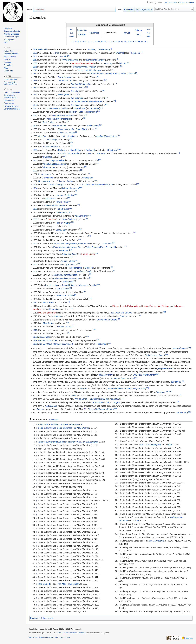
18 (111, 42)
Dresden (131, 74)
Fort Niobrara (51, 406)
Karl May (92, 49)
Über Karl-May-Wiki (46, 637)
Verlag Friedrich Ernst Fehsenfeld (100, 247)
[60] (71, 257)
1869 (35, 63)
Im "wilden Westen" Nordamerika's (87, 101)
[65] (90, 274)
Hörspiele (8, 62)
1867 (35, 60)
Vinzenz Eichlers (51, 147)
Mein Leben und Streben (121, 313)
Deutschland (80, 108)
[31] (178, 153)
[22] (67, 122)
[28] (71, 142)
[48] (89, 215)
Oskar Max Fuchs (67, 133)
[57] (125, 246)
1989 (35, 340)
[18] (101, 108)
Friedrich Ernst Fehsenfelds (58, 119)
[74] (71, 309)
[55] (79, 239)
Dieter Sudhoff (44, 428)
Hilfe (6, 42)
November (94, 33)
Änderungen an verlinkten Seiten (10, 97)
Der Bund (52, 219)
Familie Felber (62, 202)
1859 (35, 49)
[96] (189, 412)
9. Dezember (48, 178)
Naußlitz (63, 56)
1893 (35, 115)
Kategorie (35, 618)
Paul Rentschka (75, 268)
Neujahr (83, 389)
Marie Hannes (45, 174)
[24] (96, 128)
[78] (68, 322)
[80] (94, 329)
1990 (35, 344)
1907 (35, 244)
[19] (99, 111)
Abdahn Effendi (84, 271)
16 (105, 42)
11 (91, 42)
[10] (106, 80)
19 (113, 42)
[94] (178, 402)
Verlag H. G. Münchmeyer (89, 70)
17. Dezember (101, 344)
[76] (139, 315)
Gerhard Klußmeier (58, 442)
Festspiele (8, 65)
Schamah (57, 316)
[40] (81, 187)
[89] (183, 381)
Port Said (62, 153)
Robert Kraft (9, 51)
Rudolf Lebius (69, 219)
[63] (112, 267)
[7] (113, 69)
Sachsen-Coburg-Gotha (82, 63)
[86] (166, 354)
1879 (35, 88)
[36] (81, 170)
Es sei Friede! (45, 337)
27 (136, 42)
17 (108, 42)
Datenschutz (33, 637)
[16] (114, 101)
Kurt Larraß (64, 250)
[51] (70, 225)
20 (116, 42)
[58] (71, 250)
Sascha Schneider (11, 54)
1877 (35, 74)
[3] (68, 56)
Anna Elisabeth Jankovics (55, 164)
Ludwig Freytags (56, 185)
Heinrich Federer (149, 306)
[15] (106, 97)
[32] (65, 156)
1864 (35, 56)
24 (128, 42)
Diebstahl (43, 49)
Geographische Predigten (85, 67)
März (138, 34)
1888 (35, 105)
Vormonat (95, 108)
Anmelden (190, 3)
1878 (35, 81)
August (71, 36)
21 (119, 42)
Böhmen (123, 63)
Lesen (119, 9)
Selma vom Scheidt (66, 296)
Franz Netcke (63, 289)
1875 (35, 67)
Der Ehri (75, 91)
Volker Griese (44, 424)
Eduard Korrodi (119, 306)
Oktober (82, 34)
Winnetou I (176, 382)
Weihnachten (93, 126)
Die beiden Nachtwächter (144, 375)
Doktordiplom (87, 178)
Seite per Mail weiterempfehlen (10, 83)
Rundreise (63, 108)
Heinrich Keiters (69, 136)
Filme (6, 68)
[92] (180, 395)
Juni (71, 30)
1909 (35, 271)
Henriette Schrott (64, 327)
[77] (119, 319)
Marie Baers (49, 303)
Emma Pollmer (78, 88)
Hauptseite (8, 28)
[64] (114, 271)
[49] (86, 219)
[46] (71, 208)
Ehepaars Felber (57, 160)
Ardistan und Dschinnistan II (66, 278)
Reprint (42, 340)
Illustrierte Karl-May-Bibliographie (83, 442)
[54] (89, 236)
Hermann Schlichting (65, 195)
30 (145, 42)
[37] (89, 173)
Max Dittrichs (49, 323)
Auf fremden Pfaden (105, 409)
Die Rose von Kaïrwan (63, 115)
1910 (35, 303)
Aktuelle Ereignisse (11, 34)
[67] (74, 281)
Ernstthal (120, 53)
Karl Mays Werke (156, 541)
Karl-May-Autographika (151, 445)
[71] (76, 295)
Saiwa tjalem (63, 94)
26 (133, 42)
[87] (158, 374)
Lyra (57, 53)
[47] (70, 212)
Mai (148, 33)
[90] (147, 388)
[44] (70, 201)
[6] (121, 66)
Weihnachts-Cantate (95, 60)
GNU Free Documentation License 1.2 (72, 633)
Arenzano (101, 153)
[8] (136, 73)
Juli (71, 33)
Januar (127, 33)
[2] (142, 52)
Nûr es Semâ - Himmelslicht (88, 399)
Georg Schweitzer (69, 264)
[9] (97, 76)
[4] (117, 59)
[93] (122, 398)
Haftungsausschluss (63, 637)
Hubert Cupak (63, 209)
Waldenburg (104, 49)
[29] (71, 146)
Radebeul (90, 150)
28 (139, 42)
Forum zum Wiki (10, 79)
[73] (68, 302)
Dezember (111, 33)
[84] (109, 343)
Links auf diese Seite (12, 93)
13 (96, 42)
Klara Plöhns (76, 150)
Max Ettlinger (164, 306)
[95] (116, 408)
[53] (135, 232)
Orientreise (112, 150)
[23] (101, 125)
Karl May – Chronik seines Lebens (67, 424)
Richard (62, 150)
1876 (35, 70)
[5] (128, 62)
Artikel (30, 9)
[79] (73, 326)
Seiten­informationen (12, 109)
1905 (35, 209)
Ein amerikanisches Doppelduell (72, 129)
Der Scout (76, 105)
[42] (76, 194)
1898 (35, 136)
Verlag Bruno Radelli (116, 74)
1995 (136, 521)
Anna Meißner (81, 216)
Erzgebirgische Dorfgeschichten (68, 247)
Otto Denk (43, 136)
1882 (35, 94)
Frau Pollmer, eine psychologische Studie (71, 244)
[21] (84, 118)
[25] (76, 132)
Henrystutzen (44, 181)
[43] (69, 198)
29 (142, 42)
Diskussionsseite (170, 3)
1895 (35, 129)
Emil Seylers (49, 122)
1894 (35, 126)
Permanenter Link (11, 106)
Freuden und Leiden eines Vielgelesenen (127, 389)
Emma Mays (52, 108)
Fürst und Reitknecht (80, 84)
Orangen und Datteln (110, 399)
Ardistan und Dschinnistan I (66, 275)
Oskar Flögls (51, 140)
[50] (72, 222)
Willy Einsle (68, 282)
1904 (35, 188)
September (82, 30)
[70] (84, 291)
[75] (164, 312)
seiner (73, 396)
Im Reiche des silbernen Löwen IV (97, 185)
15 (102, 42)
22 (122, 42)
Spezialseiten (9, 100)
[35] (86, 167)
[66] (91, 278)
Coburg (109, 63)
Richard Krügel (68, 285)
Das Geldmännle (179, 348)
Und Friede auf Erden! (107, 320)
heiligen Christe (106, 375)
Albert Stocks (49, 167)
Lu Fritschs (51, 199)
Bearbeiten (54, 420)
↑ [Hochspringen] (36, 424)
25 (130, 42)
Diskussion (39, 9)
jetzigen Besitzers (166, 368)
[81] (69, 333)
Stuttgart (124, 316)
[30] (119, 149)
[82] (87, 336)
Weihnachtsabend (70, 60)
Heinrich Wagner (63, 223)
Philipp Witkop (134, 306)
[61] (76, 260)
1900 (35, 160)
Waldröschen (51, 340)
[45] (78, 205)
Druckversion (9, 103)
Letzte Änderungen (11, 37)
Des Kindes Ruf (65, 81)
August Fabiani (68, 261)
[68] (98, 284)
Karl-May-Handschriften (68, 584)
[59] (96, 253)
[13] (104, 90)
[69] (70, 288)
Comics (7, 59)
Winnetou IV (182, 413)
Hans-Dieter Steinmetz (61, 428)
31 (148, 42)
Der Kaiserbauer (65, 77)
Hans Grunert (44, 584)
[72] (90, 298)
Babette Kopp (63, 212)
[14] (79, 94)
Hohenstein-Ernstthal (87, 285)
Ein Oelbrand (77, 98)
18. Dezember (74, 153)
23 (125, 42)
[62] (79, 264)
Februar (138, 30)
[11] (115, 83)
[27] (70, 139)
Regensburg (92, 112)
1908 (35, 264)
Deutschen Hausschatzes (105, 136)
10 (88, 42)
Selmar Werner (10, 57)
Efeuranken (54, 309)
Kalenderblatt (47, 618)
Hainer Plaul (43, 442)
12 (93, 42)
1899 (35, 150)
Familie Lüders (88, 254)
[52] (81, 229)
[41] (76, 191)
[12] (86, 87)
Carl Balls (47, 157)
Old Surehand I (60, 126)
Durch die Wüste (70, 254)
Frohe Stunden (96, 74)
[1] (111, 49)
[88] (136, 378)
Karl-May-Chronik (81, 428)
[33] (100, 160)
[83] (98, 340)
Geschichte (8, 71)
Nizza (89, 153)
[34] (97, 163)
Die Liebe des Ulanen (154, 355)
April (148, 30)
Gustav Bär (61, 230)
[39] (138, 184)
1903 (35, 185)
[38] (96, 180)
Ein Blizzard (90, 409)
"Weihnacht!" (162, 392)
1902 (35, 171)
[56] (114, 243)
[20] (86, 115)
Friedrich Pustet (76, 112)
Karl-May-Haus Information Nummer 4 (56, 344)
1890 (35, 108)
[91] (170, 391)
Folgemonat (135, 53)
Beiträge (181, 3)
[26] (118, 135)
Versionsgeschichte (144, 9)
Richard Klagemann (70, 188)
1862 (35, 53)
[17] (107, 104)
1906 (35, 219)
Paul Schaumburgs (47, 313)
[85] (189, 348)
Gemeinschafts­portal (12, 31)
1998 (170, 445)
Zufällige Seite (9, 40)
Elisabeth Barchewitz (55, 205)
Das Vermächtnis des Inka (122, 378)
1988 (35, 337)
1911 (35, 330)
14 (99, 42)
